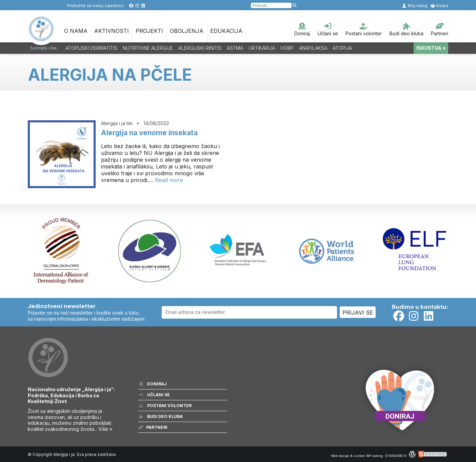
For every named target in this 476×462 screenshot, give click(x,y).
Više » (105, 429)
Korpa (439, 6)
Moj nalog (415, 6)
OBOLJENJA (187, 31)
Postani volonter (364, 29)
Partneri (440, 29)
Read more (169, 180)
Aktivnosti (112, 31)
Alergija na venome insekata (149, 133)
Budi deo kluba (406, 29)
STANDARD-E (396, 456)
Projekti (149, 31)
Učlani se (328, 29)
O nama (76, 31)
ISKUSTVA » (431, 48)
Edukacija (226, 31)
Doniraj (302, 29)
